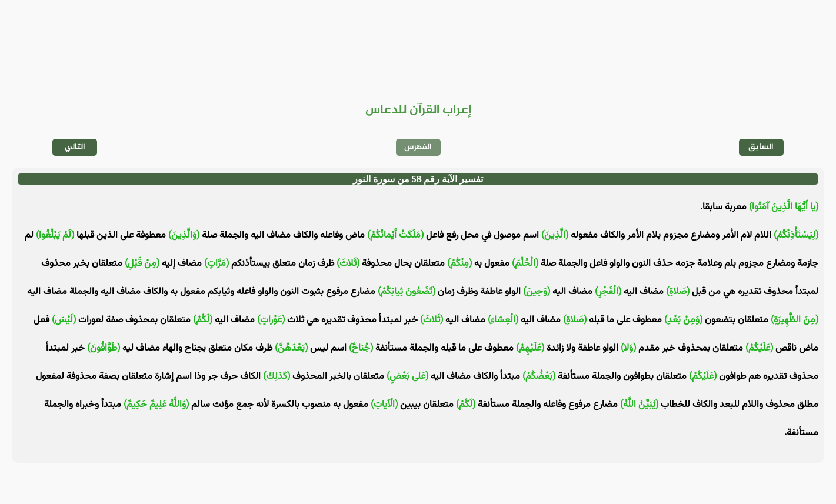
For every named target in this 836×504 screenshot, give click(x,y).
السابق (761, 147)
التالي (75, 147)
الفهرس (418, 147)
